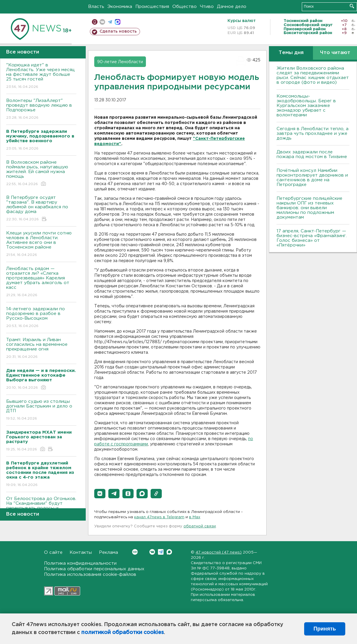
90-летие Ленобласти (120, 62)
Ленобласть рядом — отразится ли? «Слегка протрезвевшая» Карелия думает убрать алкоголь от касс (41, 282)
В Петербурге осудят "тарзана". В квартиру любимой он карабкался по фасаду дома (41, 209)
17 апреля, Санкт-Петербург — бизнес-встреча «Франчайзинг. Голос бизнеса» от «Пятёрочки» (312, 238)
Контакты (81, 552)
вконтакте (102, 22)
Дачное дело (232, 7)
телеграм (110, 22)
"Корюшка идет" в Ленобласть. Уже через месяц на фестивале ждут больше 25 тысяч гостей (41, 76)
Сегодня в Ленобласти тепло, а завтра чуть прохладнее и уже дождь (313, 134)
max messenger (118, 22)
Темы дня (291, 53)
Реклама (108, 552)
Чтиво (207, 7)
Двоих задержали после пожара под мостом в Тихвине (313, 154)
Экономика (120, 7)
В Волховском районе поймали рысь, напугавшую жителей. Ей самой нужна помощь (41, 173)
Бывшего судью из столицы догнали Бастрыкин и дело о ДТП (41, 410)
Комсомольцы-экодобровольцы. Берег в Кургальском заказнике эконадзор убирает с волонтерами (306, 106)
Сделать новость (118, 31)
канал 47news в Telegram (159, 517)
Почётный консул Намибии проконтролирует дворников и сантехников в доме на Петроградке (312, 178)
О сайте (53, 552)
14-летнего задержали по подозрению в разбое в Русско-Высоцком (41, 318)
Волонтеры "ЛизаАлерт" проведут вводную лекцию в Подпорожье (41, 109)
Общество (185, 7)
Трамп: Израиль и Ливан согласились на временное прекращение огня (41, 349)
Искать (352, 6)
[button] (100, 494)
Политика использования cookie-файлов (90, 575)
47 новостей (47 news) (219, 552)
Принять (325, 629)
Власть (96, 7)
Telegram (161, 552)
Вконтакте (135, 552)
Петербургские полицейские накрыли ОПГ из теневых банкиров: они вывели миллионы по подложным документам (309, 208)
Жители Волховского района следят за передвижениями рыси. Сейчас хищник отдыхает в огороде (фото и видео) (313, 75)
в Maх (195, 517)
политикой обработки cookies (123, 633)
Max (169, 552)
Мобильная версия (95, 22)
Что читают (335, 53)
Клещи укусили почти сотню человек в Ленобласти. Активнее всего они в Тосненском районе (41, 244)
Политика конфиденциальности (80, 563)
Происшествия (152, 7)
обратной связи (200, 526)
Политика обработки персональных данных (94, 569)
